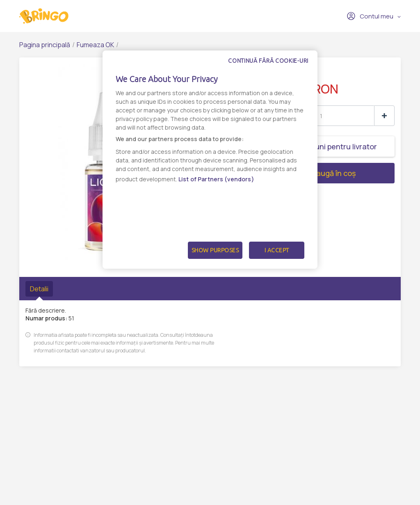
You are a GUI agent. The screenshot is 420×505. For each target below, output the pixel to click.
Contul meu (370, 16)
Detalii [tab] (39, 289)
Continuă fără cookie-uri (268, 61)
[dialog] (210, 160)
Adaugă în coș (302, 173)
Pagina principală (45, 45)
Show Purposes (215, 250)
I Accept (277, 250)
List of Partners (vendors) (216, 179)
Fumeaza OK (95, 45)
